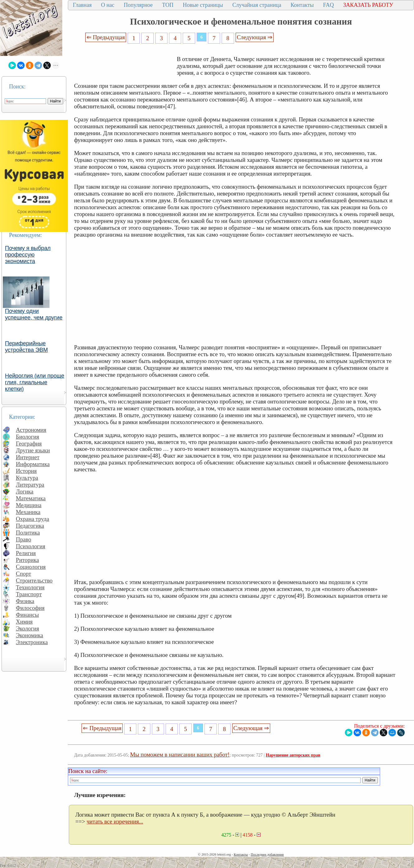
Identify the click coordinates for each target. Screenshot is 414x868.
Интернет (28, 457)
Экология (27, 628)
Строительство (34, 580)
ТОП (168, 5)
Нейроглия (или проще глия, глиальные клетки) (35, 382)
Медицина (29, 505)
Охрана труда (33, 519)
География (29, 443)
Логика (25, 491)
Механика (28, 512)
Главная (82, 5)
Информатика (33, 464)
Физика (25, 601)
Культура (27, 478)
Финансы (27, 615)
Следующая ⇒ (255, 37)
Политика (28, 533)
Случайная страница (257, 5)
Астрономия (31, 430)
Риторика (27, 560)
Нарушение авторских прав (293, 755)
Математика (31, 498)
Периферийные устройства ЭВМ (26, 347)
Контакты (302, 5)
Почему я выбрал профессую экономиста (28, 255)
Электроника (32, 642)
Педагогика (30, 526)
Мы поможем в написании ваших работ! (180, 755)
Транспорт (29, 594)
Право (24, 539)
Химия (24, 622)
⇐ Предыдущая (106, 37)
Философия (30, 608)
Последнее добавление (267, 854)
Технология (30, 587)
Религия (26, 553)
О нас (108, 5)
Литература (30, 485)
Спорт (24, 574)
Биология (28, 437)
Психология (31, 546)
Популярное (138, 5)
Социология (31, 567)
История (26, 471)
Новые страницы (203, 5)
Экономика (30, 635)
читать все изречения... (115, 821)
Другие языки (33, 450)
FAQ (329, 5)
